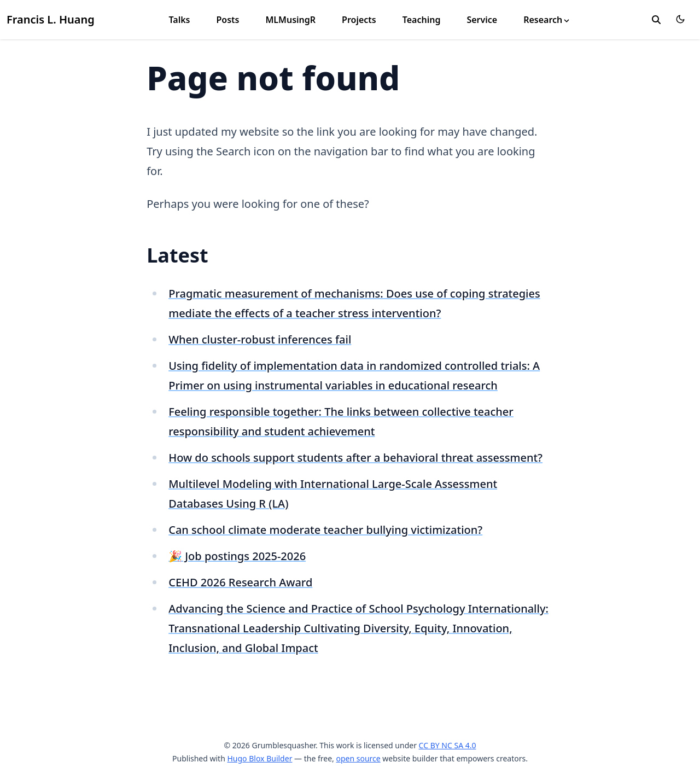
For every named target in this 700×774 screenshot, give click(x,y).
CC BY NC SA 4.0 (448, 745)
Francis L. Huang (51, 19)
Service (482, 20)
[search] (656, 20)
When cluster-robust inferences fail (260, 339)
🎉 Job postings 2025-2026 (237, 556)
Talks (179, 20)
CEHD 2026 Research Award (240, 582)
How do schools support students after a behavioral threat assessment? (355, 458)
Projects (359, 20)
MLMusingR (290, 20)
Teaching (422, 20)
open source (358, 758)
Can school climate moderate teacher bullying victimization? (325, 530)
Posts (227, 20)
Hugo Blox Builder (259, 758)
